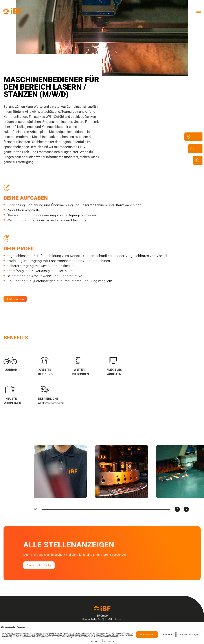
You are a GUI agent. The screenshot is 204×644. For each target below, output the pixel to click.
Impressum (109, 641)
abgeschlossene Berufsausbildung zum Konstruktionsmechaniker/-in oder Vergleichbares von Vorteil (85, 256)
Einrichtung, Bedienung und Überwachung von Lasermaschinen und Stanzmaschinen (73, 205)
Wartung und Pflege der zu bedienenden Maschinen (46, 220)
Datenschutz (96, 641)
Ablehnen (167, 635)
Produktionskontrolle (22, 210)
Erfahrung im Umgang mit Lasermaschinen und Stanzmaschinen (57, 261)
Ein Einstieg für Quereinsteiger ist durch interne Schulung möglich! (58, 281)
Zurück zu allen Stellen (39, 565)
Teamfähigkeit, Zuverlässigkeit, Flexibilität (39, 271)
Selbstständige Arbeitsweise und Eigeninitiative (43, 276)
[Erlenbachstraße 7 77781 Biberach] (190, 141)
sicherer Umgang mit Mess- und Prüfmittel (39, 266)
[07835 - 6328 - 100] (199, 164)
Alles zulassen (147, 635)
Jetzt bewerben (15, 299)
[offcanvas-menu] (199, 11)
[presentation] (177, 509)
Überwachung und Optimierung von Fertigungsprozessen (50, 215)
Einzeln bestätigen (189, 635)
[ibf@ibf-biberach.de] (194, 153)
